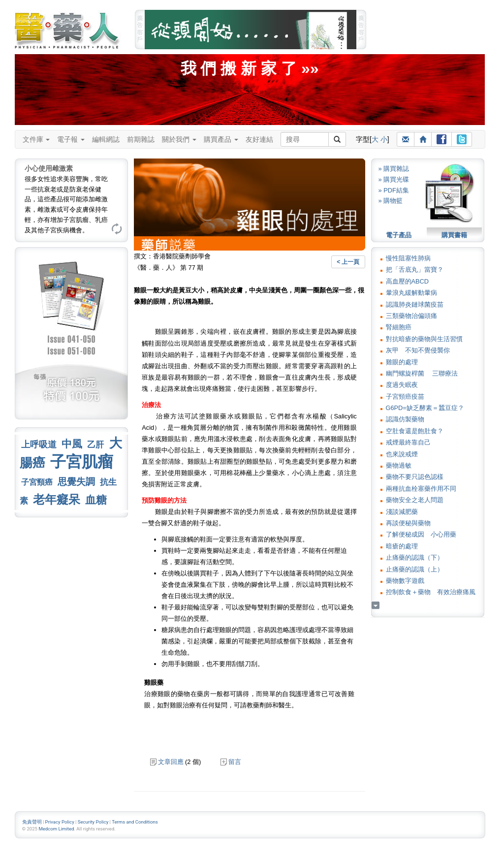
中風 (72, 444)
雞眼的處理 (402, 362)
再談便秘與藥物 (408, 523)
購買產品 (221, 139)
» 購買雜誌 (394, 169)
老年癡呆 (57, 499)
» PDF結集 (394, 190)
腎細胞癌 (399, 327)
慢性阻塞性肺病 (408, 258)
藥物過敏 (399, 465)
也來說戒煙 (402, 454)
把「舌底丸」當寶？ (415, 270)
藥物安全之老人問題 (415, 500)
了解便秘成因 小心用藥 (421, 534)
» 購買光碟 (394, 179)
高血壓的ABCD (408, 281)
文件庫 (36, 139)
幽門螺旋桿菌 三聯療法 (422, 373)
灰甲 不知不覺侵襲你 (418, 350)
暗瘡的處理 (402, 546)
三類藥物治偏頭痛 (411, 316)
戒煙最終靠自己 (408, 442)
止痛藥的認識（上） (415, 569)
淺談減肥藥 (402, 512)
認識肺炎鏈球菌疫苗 (415, 304)
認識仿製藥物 (405, 419)
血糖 (96, 500)
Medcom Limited (56, 829)
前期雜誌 (141, 139)
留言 (231, 762)
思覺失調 (76, 481)
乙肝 (95, 445)
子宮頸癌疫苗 (405, 397)
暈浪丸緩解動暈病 (411, 293)
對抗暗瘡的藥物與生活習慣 (424, 339)
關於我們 (179, 139)
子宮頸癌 (37, 482)
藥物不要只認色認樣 (415, 477)
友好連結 (259, 139)
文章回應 (167, 762)
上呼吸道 (39, 445)
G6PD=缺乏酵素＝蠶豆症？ (425, 408)
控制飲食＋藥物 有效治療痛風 (431, 592)
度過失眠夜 (402, 385)
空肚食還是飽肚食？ (415, 431)
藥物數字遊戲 (405, 581)
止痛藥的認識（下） (415, 557)
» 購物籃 (391, 201)
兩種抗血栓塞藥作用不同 (421, 489)
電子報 (71, 139)
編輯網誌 (106, 139)
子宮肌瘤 (82, 462)
